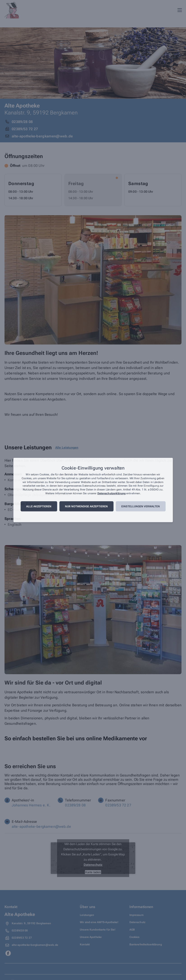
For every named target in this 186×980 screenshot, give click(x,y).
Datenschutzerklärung (111, 493)
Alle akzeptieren (39, 506)
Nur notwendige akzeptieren (86, 506)
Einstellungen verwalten (141, 506)
